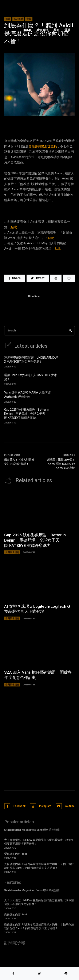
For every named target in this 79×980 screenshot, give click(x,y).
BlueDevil (34, 296)
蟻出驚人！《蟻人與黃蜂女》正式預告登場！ (19, 462)
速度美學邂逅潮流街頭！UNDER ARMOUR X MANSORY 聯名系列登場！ (31, 360)
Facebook (19, 806)
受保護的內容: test (16, 854)
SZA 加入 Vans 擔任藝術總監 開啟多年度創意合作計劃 (38, 675)
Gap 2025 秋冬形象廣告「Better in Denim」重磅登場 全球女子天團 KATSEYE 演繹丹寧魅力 (27, 414)
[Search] (70, 331)
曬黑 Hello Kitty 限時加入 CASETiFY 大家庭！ (31, 377)
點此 (14, 227)
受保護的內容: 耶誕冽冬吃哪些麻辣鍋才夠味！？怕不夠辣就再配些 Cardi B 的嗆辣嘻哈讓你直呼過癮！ (39, 866)
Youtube (70, 806)
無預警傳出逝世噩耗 (43, 146)
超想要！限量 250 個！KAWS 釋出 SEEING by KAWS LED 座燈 (61, 464)
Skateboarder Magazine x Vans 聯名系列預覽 (32, 830)
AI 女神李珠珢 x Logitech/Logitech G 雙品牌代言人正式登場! (37, 609)
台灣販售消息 (12, 552)
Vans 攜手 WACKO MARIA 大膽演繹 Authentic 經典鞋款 (27, 395)
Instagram (45, 806)
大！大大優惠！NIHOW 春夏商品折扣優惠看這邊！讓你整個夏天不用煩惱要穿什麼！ (39, 842)
